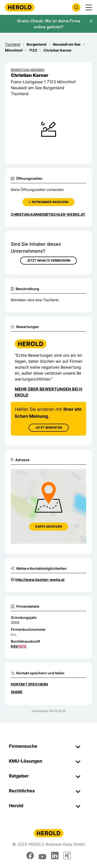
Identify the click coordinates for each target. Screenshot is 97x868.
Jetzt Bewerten (49, 428)
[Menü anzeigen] (89, 7)
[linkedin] (55, 856)
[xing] (67, 856)
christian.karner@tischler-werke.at (48, 214)
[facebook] (30, 856)
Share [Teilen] (17, 692)
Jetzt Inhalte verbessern (48, 260)
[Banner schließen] (91, 21)
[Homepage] (20, 7)
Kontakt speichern (29, 684)
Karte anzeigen (49, 526)
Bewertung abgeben (28, 70)
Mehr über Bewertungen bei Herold (48, 392)
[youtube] (42, 856)
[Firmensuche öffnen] (76, 7)
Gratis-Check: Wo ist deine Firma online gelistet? (49, 24)
